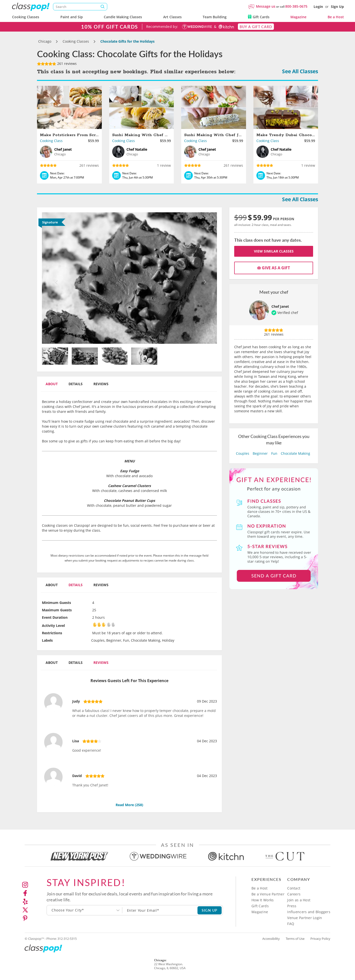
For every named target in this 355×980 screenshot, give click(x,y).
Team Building (215, 17)
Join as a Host (299, 900)
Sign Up (337, 7)
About (52, 384)
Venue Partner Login (305, 918)
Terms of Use (295, 939)
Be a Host (336, 17)
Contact (294, 888)
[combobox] (85, 910)
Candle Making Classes (123, 17)
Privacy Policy (320, 939)
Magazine (298, 17)
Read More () (129, 805)
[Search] (80, 7)
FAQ (291, 924)
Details (76, 384)
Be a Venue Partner (268, 894)
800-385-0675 (296, 6)
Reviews (101, 384)
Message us (266, 6)
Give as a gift (274, 268)
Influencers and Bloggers (309, 912)
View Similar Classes (274, 251)
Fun (274, 453)
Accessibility (271, 939)
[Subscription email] (160, 910)
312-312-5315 (67, 939)
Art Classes (172, 17)
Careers (294, 894)
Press (292, 906)
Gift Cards (259, 17)
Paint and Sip (72, 17)
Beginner (260, 453)
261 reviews (57, 64)
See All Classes (300, 71)
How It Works (263, 900)
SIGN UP (210, 910)
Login (318, 7)
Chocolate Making (295, 453)
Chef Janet (280, 306)
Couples (243, 453)
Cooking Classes (26, 17)
